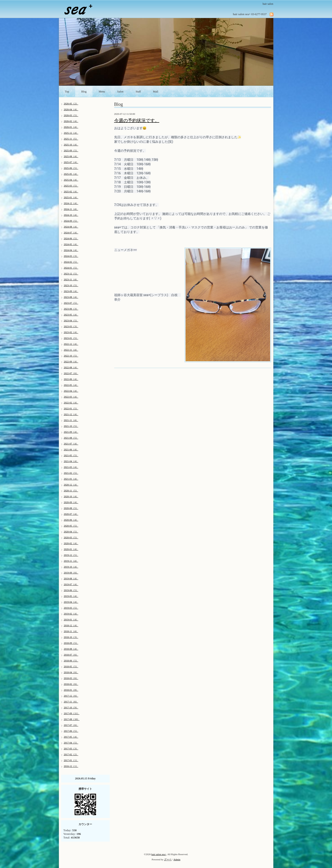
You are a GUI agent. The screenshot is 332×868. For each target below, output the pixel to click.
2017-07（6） (71, 725)
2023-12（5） (71, 274)
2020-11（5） (71, 490)
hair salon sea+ (159, 854)
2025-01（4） (71, 197)
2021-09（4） (71, 432)
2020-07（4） (71, 514)
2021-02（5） (71, 473)
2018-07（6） (71, 655)
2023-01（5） (71, 338)
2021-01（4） (71, 479)
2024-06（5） (71, 238)
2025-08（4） (71, 156)
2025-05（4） (71, 174)
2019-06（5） (71, 590)
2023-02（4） (71, 332)
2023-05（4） (71, 315)
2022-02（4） (71, 403)
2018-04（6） (71, 672)
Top (67, 92)
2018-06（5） (71, 661)
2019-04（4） (71, 602)
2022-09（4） (71, 361)
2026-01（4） (71, 127)
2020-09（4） (71, 502)
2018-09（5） (71, 643)
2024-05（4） (71, 244)
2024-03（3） (71, 256)
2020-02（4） (71, 543)
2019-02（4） (71, 614)
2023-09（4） (71, 291)
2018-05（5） (71, 666)
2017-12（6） (71, 696)
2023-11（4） (71, 279)
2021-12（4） (71, 414)
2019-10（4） (71, 567)
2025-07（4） (71, 162)
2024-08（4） (71, 227)
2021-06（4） (71, 449)
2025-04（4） (71, 180)
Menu (102, 92)
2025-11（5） (71, 139)
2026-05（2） (71, 104)
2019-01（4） (71, 619)
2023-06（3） (71, 309)
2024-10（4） (71, 215)
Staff (138, 92)
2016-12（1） (71, 766)
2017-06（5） (71, 731)
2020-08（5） (71, 508)
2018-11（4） (71, 631)
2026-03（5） (71, 115)
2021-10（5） (71, 426)
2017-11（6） (71, 702)
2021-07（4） (71, 444)
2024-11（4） (71, 209)
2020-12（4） (71, 485)
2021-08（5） (71, 438)
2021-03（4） (71, 467)
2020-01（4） (71, 549)
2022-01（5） (71, 408)
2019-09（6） (71, 573)
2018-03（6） (71, 678)
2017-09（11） (72, 713)
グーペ (168, 859)
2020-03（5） (71, 537)
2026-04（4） (71, 109)
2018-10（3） (71, 637)
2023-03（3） (71, 326)
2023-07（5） (71, 303)
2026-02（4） (71, 121)
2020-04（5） (71, 532)
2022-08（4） (71, 367)
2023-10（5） (71, 285)
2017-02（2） (71, 754)
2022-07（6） (71, 373)
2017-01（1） (71, 760)
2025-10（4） (71, 145)
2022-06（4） (71, 379)
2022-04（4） (71, 391)
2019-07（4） (71, 584)
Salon (120, 92)
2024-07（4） (71, 233)
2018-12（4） (71, 625)
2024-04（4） (71, 250)
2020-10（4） (71, 496)
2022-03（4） (71, 397)
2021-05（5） (71, 455)
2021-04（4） (71, 461)
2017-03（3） (71, 748)
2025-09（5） (71, 150)
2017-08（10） (72, 719)
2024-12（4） (71, 203)
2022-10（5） (71, 356)
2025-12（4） (71, 133)
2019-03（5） (71, 608)
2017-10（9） (71, 707)
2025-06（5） (71, 168)
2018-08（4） (71, 649)
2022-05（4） (71, 385)
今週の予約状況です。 (137, 120)
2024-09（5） (71, 221)
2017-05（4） (71, 737)
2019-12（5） (71, 555)
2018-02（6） (71, 684)
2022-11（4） (71, 350)
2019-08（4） (71, 578)
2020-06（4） (71, 520)
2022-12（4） (71, 344)
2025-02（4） (71, 191)
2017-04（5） (71, 743)
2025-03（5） (71, 186)
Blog (84, 92)
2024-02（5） (71, 262)
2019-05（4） (71, 596)
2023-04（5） (71, 320)
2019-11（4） (71, 561)
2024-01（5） (71, 268)
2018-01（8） (71, 690)
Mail (156, 92)
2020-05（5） (71, 526)
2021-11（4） (71, 420)
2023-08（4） (71, 297)
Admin (177, 859)
